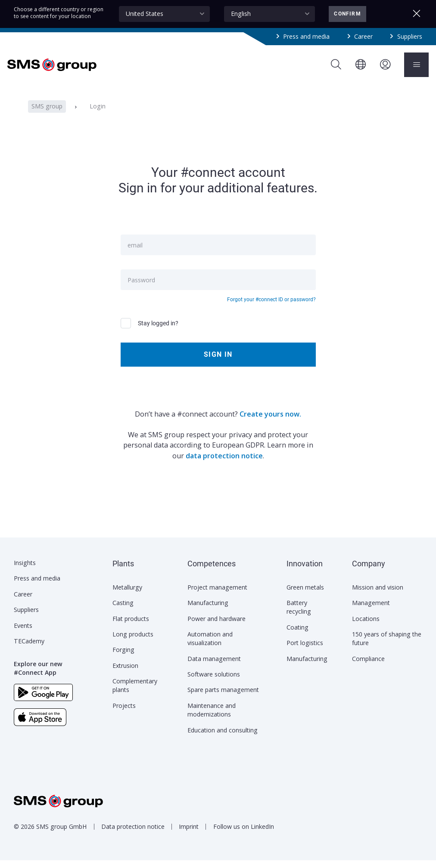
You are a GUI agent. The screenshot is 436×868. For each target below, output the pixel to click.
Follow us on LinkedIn (244, 834)
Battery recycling (299, 615)
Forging (123, 657)
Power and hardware (216, 626)
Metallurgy (127, 595)
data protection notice (224, 463)
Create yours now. (270, 422)
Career (363, 36)
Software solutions (214, 682)
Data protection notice (133, 834)
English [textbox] (241, 14)
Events (23, 633)
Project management (217, 595)
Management (371, 610)
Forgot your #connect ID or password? (271, 308)
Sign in (218, 362)
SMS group (47, 114)
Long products (133, 642)
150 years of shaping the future (387, 646)
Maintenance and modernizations (212, 718)
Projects (124, 713)
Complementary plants (135, 693)
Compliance (368, 666)
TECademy (29, 649)
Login (97, 114)
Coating (297, 635)
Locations (366, 626)
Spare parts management (223, 697)
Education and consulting (223, 738)
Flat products (131, 626)
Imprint (189, 834)
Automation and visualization (210, 646)
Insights (25, 570)
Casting (123, 610)
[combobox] (164, 14)
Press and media (306, 36)
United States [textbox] (145, 14)
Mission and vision (378, 595)
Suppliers (410, 36)
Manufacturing (208, 610)
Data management (214, 666)
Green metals (305, 595)
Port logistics (305, 650)
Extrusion (125, 673)
